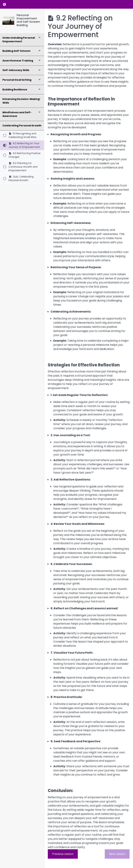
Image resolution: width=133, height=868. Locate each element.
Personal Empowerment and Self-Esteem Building (28, 20)
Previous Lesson (63, 854)
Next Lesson (117, 854)
